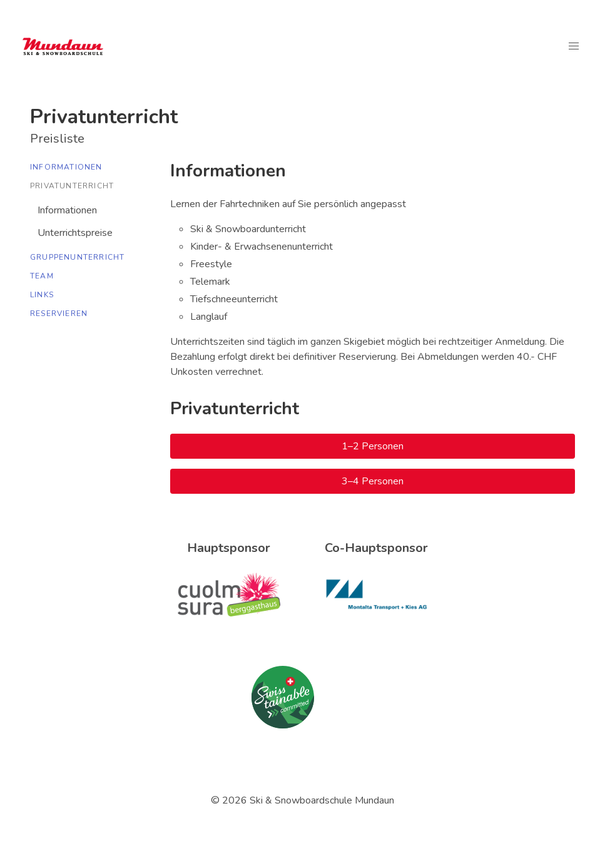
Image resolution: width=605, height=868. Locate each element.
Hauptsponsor (229, 548)
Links (42, 295)
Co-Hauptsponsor (376, 548)
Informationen (66, 167)
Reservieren (59, 314)
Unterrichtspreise (75, 233)
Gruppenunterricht (77, 257)
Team (42, 276)
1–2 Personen (373, 446)
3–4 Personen (373, 481)
